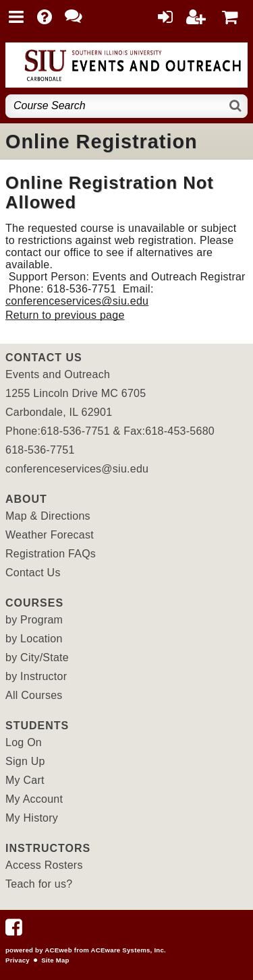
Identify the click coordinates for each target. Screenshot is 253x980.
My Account (34, 799)
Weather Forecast (50, 535)
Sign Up (25, 761)
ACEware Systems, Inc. (129, 950)
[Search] (236, 106)
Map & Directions (48, 516)
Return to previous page (65, 315)
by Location (34, 639)
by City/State (37, 657)
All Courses (34, 695)
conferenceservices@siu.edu (77, 301)
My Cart (25, 780)
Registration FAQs (51, 554)
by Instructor (36, 676)
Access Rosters (44, 865)
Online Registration (102, 142)
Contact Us (33, 573)
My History (32, 818)
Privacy (18, 960)
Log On (24, 742)
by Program (34, 620)
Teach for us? (39, 884)
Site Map (55, 960)
